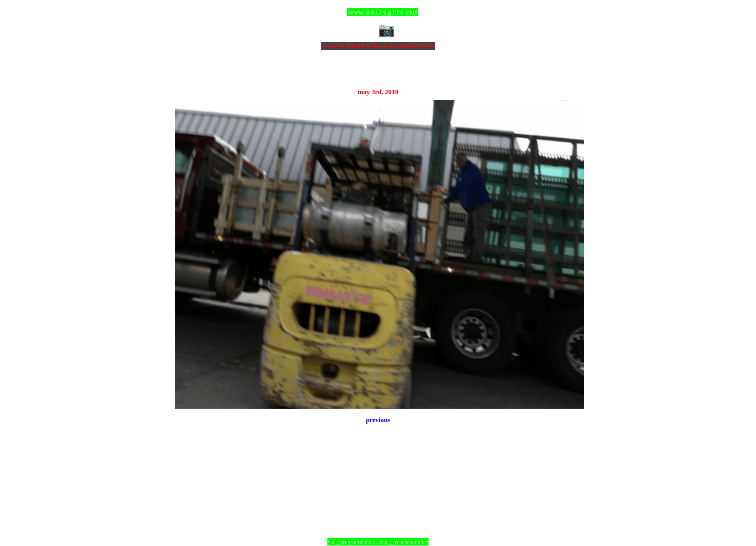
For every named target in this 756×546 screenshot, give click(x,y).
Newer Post (188, 486)
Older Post (569, 486)
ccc (378, 12)
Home (379, 486)
